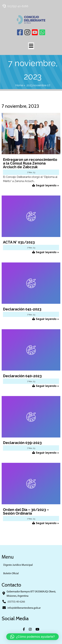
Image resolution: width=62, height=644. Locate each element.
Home (19, 85)
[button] (32, 637)
